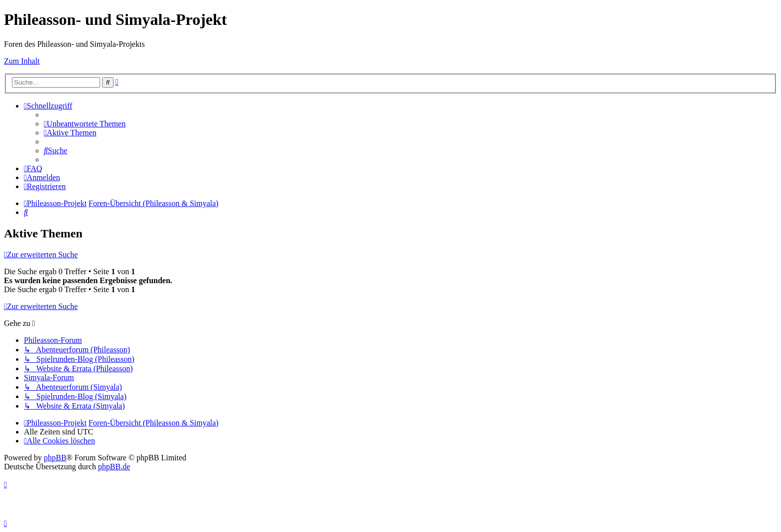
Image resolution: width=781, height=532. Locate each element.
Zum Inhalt (22, 61)
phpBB (55, 458)
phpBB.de (114, 467)
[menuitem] (85, 124)
